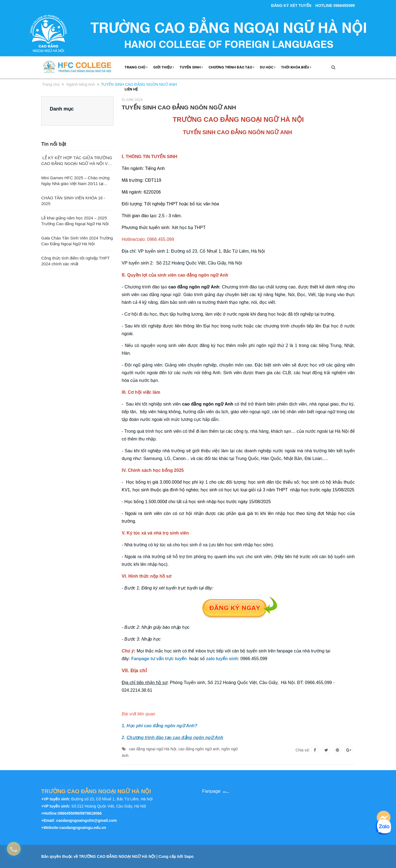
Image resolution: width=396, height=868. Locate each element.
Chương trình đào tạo (231, 67)
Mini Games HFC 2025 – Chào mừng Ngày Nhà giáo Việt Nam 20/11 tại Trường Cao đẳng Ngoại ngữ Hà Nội (75, 181)
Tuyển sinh (191, 67)
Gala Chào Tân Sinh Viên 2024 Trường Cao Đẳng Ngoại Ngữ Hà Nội (77, 241)
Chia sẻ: (303, 750)
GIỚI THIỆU (164, 67)
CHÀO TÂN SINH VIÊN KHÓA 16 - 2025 (73, 201)
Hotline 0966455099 (335, 5)
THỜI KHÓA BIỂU (296, 67)
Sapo (189, 856)
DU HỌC (268, 67)
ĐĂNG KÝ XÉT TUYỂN (291, 5)
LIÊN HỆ (131, 89)
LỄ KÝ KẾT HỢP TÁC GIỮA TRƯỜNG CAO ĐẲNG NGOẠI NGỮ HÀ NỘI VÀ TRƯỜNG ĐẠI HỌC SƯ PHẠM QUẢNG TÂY (77, 161)
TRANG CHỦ (136, 67)
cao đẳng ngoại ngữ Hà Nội (153, 749)
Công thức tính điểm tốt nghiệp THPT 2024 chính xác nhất (75, 261)
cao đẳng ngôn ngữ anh (199, 749)
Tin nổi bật (54, 144)
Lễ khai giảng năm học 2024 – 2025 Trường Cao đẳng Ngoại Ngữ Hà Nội (75, 221)
